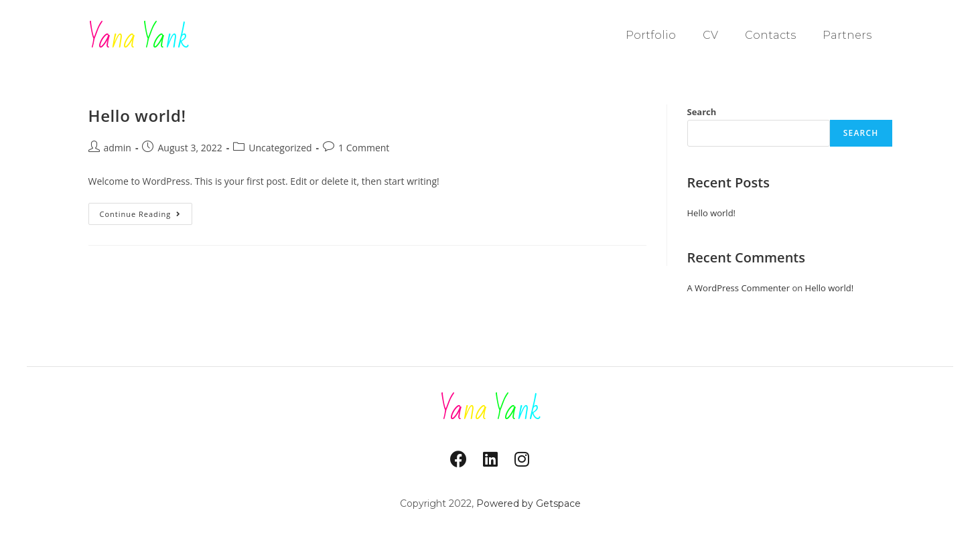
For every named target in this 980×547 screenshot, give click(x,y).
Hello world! (137, 115)
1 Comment (364, 148)
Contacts (770, 35)
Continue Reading (146, 211)
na (139, 38)
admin (118, 148)
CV (710, 35)
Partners (847, 35)
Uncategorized (280, 148)
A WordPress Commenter (739, 288)
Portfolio (651, 35)
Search (702, 112)
